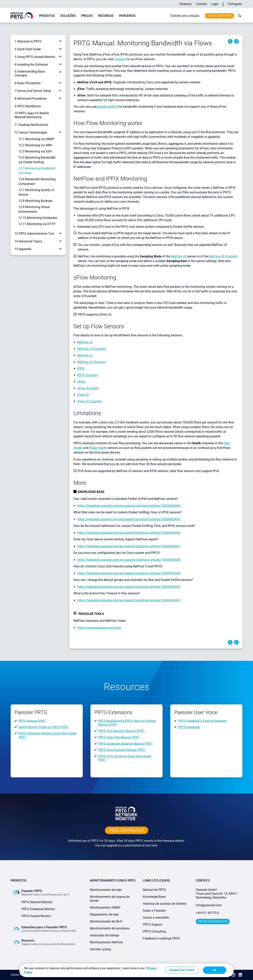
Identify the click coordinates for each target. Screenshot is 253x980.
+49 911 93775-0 (207, 913)
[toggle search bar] (239, 16)
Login (215, 4)
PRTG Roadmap (189, 727)
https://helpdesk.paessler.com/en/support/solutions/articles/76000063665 (129, 519)
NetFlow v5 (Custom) (92, 349)
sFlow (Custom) (88, 388)
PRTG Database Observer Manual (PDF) (125, 743)
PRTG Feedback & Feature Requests (202, 721)
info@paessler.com (209, 905)
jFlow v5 (83, 395)
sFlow (81, 382)
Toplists (120, 59)
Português (235, 4)
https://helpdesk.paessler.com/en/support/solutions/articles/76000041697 (129, 600)
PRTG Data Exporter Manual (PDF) (122, 750)
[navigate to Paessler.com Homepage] (22, 15)
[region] (126, 970)
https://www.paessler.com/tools (99, 628)
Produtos (47, 16)
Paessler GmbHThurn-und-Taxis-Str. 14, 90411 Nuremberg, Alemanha (217, 894)
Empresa (186, 4)
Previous (230, 41)
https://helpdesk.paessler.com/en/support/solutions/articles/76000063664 (129, 506)
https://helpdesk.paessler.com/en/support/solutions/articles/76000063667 (129, 546)
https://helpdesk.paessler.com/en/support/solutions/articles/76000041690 (129, 573)
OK (214, 970)
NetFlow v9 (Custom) (224, 256)
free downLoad (127, 830)
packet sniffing (107, 107)
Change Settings (182, 970)
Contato (202, 4)
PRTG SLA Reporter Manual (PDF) (121, 731)
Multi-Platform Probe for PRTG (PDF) (43, 727)
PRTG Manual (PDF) (32, 721)
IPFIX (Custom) (88, 375)
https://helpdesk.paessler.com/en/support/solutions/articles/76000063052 (129, 587)
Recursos (106, 16)
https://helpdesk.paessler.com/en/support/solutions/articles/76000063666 (129, 533)
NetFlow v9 (179, 256)
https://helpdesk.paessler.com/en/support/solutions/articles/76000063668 (129, 560)
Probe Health (98, 448)
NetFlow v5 (85, 342)
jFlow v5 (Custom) (90, 401)
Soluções (68, 16)
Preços (87, 16)
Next (236, 41)
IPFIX (81, 369)
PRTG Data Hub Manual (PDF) (119, 737)
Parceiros (127, 16)
